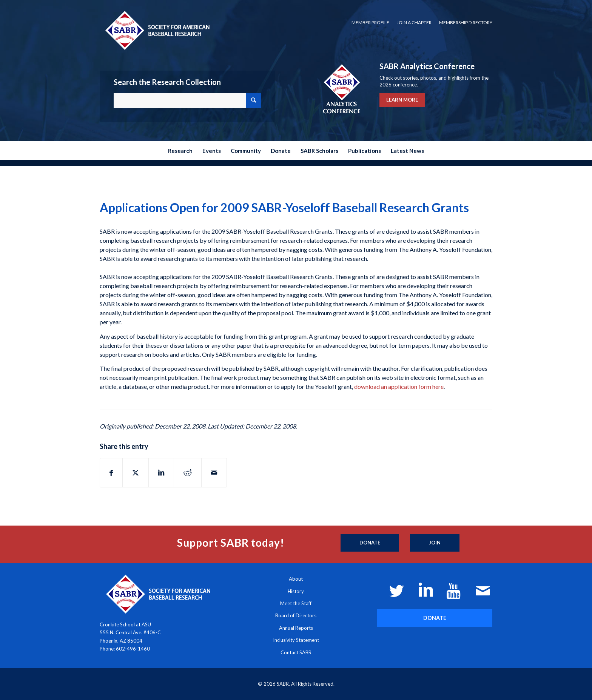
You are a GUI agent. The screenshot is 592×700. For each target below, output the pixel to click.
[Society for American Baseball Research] (157, 30)
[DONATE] (435, 618)
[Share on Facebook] (111, 473)
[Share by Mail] (214, 473)
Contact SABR (296, 652)
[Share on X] (136, 473)
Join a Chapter (414, 22)
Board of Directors (296, 615)
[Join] (435, 543)
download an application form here (399, 386)
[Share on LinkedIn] (161, 473)
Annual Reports (296, 628)
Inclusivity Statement (296, 640)
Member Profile (370, 22)
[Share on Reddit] (188, 473)
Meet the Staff (296, 603)
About (296, 579)
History (296, 591)
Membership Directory (466, 22)
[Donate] (370, 543)
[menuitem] (370, 23)
